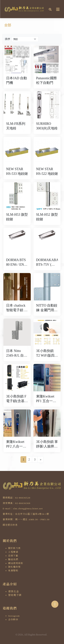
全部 (8, 25)
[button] (50, 9)
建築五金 (13, 591)
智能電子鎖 (15, 595)
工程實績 (13, 552)
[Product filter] (25, 39)
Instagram (14, 616)
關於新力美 (14, 548)
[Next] (41, 459)
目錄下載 (13, 556)
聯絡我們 (13, 560)
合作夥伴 (13, 620)
